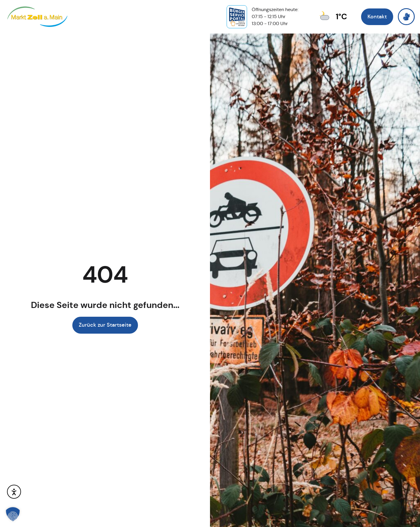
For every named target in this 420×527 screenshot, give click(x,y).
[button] (13, 514)
